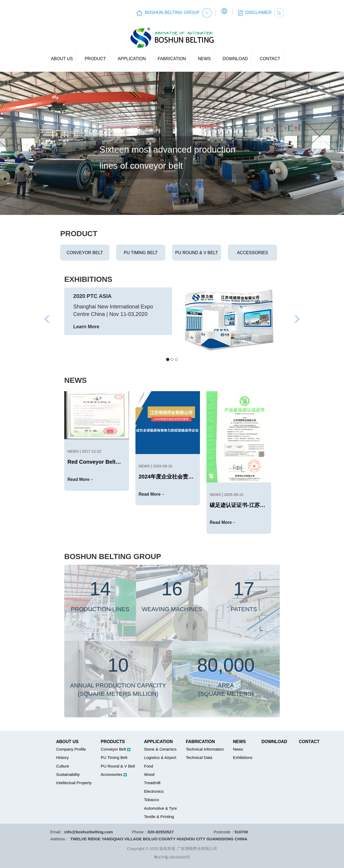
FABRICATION (172, 59)
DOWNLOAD (235, 59)
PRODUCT (95, 59)
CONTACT (270, 59)
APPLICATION (132, 59)
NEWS (204, 59)
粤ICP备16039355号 (172, 857)
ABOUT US (62, 59)
